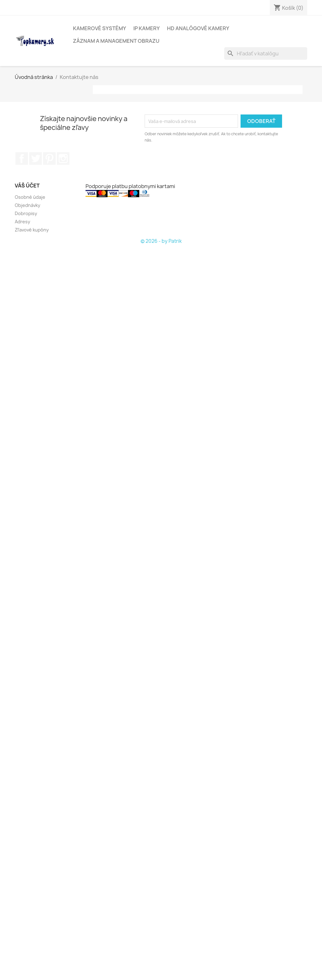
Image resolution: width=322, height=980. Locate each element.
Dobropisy (26, 213)
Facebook (22, 159)
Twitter (36, 159)
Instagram (63, 159)
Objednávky (28, 205)
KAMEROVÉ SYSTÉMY (100, 28)
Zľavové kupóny (32, 230)
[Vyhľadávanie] (266, 53)
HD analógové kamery (198, 28)
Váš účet (27, 186)
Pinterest (49, 159)
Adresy (22, 222)
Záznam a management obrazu (116, 41)
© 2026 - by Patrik (161, 241)
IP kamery (147, 28)
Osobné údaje (30, 197)
